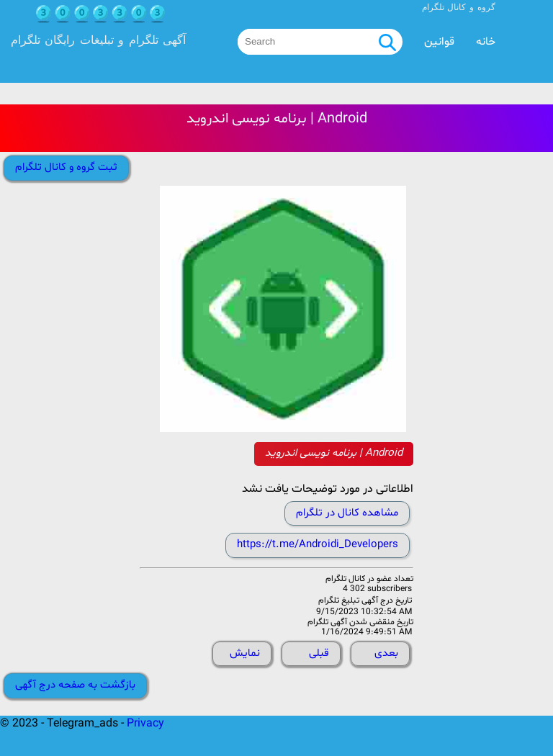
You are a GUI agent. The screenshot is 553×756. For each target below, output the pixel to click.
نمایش (245, 653)
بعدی (386, 653)
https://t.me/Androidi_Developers (318, 545)
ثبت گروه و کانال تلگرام (66, 167)
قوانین (439, 42)
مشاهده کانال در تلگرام (347, 513)
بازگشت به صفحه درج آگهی (75, 685)
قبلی (319, 653)
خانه (486, 42)
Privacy (145, 724)
